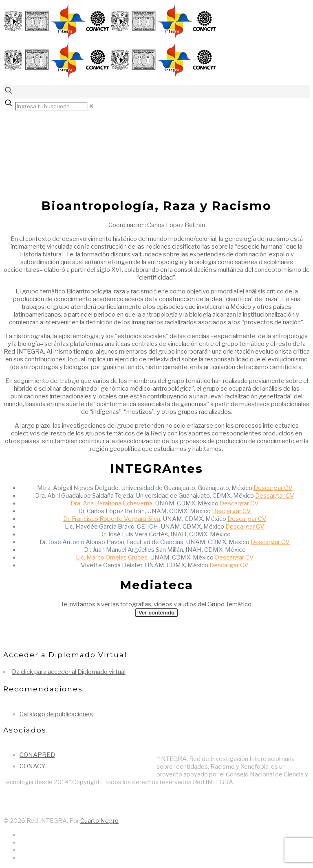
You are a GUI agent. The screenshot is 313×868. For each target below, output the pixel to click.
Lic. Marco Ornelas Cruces (112, 558)
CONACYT (34, 766)
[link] (91, 106)
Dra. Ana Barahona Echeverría (111, 503)
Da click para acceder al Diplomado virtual (69, 672)
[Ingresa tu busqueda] (51, 106)
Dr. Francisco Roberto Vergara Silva (112, 519)
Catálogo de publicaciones (56, 714)
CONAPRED (37, 755)
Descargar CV (273, 488)
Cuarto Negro (99, 821)
